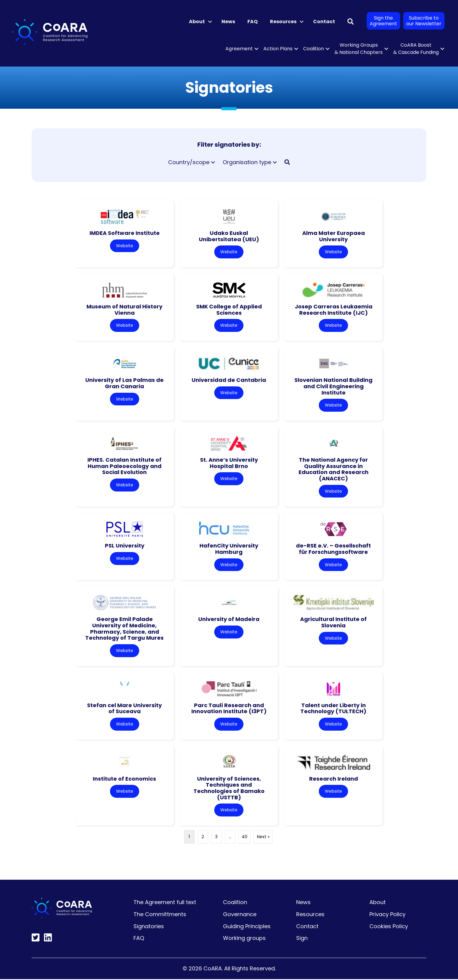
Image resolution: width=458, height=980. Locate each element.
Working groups (244, 939)
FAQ (139, 939)
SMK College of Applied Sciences (229, 310)
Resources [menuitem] (283, 22)
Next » (263, 838)
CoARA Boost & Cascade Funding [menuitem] (416, 49)
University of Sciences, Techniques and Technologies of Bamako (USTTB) (229, 789)
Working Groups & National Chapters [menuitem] (359, 49)
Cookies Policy (389, 927)
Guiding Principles (247, 927)
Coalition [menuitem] (314, 49)
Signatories (149, 927)
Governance (240, 915)
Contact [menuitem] (324, 22)
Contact (307, 927)
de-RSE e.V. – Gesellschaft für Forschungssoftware (333, 549)
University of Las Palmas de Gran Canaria (124, 383)
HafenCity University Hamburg (229, 549)
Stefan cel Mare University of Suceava (124, 709)
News (303, 903)
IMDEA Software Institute (125, 233)
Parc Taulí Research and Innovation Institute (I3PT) (229, 709)
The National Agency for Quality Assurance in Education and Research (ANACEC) (334, 469)
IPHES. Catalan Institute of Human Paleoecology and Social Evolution (124, 466)
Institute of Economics (124, 780)
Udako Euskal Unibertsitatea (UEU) (229, 236)
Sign (302, 939)
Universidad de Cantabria (229, 380)
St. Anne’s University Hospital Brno (229, 463)
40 (245, 838)
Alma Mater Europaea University (334, 236)
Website (125, 246)
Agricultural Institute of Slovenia (333, 623)
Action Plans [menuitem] (278, 49)
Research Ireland (334, 780)
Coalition (235, 903)
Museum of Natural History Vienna (124, 310)
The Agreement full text (165, 903)
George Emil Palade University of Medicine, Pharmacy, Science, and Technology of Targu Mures (124, 629)
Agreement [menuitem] (239, 49)
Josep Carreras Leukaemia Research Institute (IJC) (334, 310)
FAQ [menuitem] (253, 22)
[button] (210, 22)
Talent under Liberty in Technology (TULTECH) (333, 709)
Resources (310, 915)
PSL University (125, 546)
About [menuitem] (197, 22)
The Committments (160, 915)
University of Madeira (229, 620)
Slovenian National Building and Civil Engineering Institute (333, 386)
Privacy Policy (387, 915)
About (378, 903)
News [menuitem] (228, 22)
